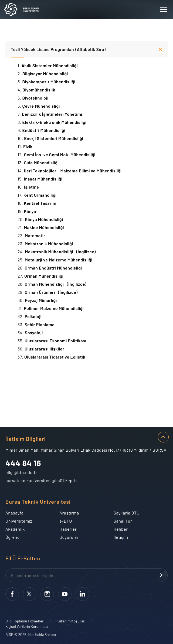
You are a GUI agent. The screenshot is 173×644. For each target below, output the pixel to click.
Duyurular (69, 537)
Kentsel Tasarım (41, 203)
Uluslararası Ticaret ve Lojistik (56, 357)
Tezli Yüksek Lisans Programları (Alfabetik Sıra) (58, 49)
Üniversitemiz (19, 521)
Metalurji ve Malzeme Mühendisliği (59, 260)
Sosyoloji (35, 333)
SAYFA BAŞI (163, 437)
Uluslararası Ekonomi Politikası (56, 341)
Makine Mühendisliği (45, 227)
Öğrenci (13, 537)
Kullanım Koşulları (71, 621)
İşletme (33, 187)
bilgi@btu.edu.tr (21, 472)
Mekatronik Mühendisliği (50, 243)
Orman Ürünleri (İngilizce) (51, 292)
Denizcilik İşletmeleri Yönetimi (52, 114)
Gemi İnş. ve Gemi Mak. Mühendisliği (60, 154)
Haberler (68, 529)
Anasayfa (14, 513)
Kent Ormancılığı (41, 195)
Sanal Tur (123, 521)
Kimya (31, 211)
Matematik (36, 235)
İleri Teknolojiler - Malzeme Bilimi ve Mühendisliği (73, 171)
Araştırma (69, 513)
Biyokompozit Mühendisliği (50, 82)
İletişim (121, 537)
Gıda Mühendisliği (42, 163)
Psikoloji (34, 316)
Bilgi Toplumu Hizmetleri (25, 621)
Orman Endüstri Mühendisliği (54, 268)
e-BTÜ (66, 521)
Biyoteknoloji (36, 98)
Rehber (121, 529)
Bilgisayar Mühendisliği (46, 74)
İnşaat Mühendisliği (44, 179)
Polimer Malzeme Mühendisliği (55, 308)
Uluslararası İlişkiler (45, 349)
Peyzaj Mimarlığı (42, 300)
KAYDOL (161, 575)
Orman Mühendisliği (45, 276)
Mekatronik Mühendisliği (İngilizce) (60, 252)
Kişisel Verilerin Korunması (27, 626)
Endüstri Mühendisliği (45, 130)
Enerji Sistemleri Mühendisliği (55, 138)
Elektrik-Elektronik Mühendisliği (55, 122)
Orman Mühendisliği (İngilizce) (56, 284)
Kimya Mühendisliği (45, 219)
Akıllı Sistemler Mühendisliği (51, 65)
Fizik (29, 146)
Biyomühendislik (40, 90)
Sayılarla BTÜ (127, 513)
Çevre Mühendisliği (42, 106)
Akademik (15, 529)
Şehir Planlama (40, 324)
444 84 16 (23, 463)
